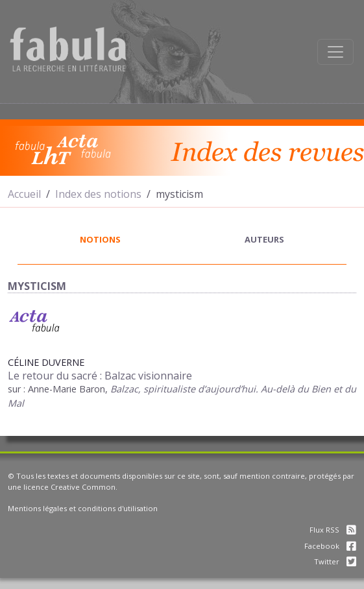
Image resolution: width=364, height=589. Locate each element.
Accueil (24, 194)
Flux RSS (333, 530)
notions (100, 239)
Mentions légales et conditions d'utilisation (83, 508)
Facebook (330, 546)
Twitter (335, 561)
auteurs (264, 239)
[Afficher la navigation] (335, 52)
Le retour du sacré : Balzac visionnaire (100, 376)
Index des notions (98, 194)
